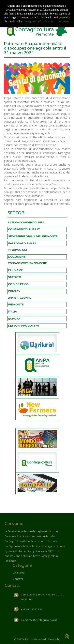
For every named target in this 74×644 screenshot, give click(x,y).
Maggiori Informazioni (39, 21)
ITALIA (12, 312)
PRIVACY (14, 291)
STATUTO (15, 277)
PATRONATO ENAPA (22, 243)
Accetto (64, 21)
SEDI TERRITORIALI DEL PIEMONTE (33, 236)
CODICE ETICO (18, 284)
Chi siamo (19, 573)
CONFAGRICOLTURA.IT (24, 229)
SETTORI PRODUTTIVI (23, 326)
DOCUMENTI (17, 257)
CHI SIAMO (16, 270)
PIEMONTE (16, 305)
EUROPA (14, 319)
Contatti (18, 579)
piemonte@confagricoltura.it (39, 620)
